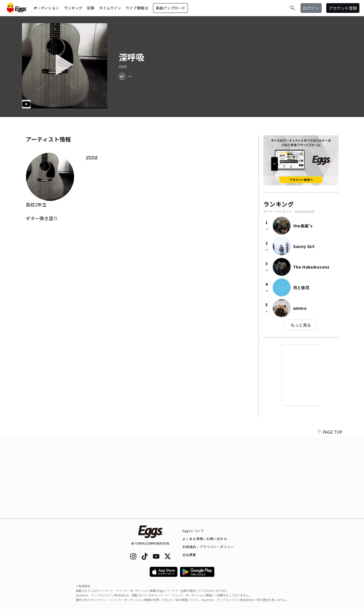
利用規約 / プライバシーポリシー (208, 547)
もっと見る (301, 325)
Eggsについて (193, 531)
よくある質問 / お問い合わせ (205, 539)
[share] (122, 76)
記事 (91, 8)
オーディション (46, 8)
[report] (130, 76)
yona (123, 66)
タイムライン (110, 8)
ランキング (73, 8)
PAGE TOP (330, 515)
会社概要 (189, 555)
